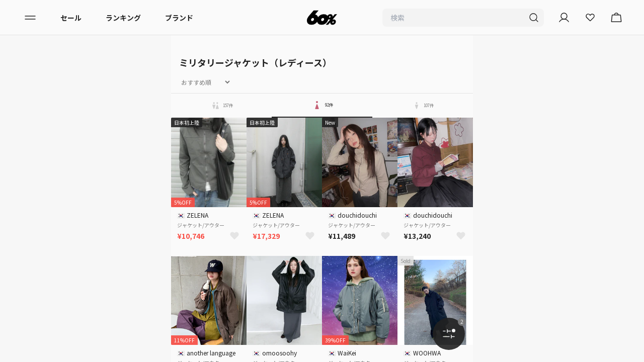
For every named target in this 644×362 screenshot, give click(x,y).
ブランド (179, 18)
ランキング (123, 18)
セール (71, 18)
